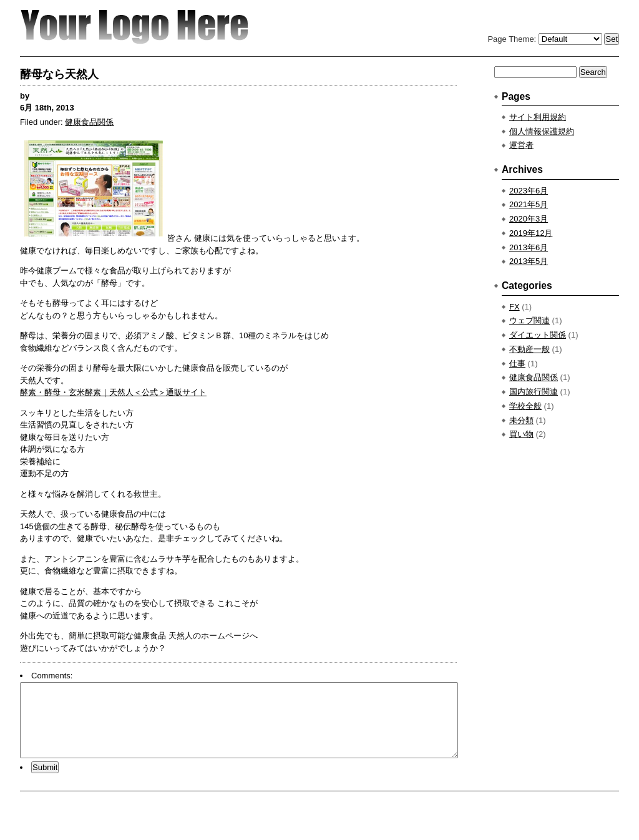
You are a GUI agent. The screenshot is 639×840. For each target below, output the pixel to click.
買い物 (521, 434)
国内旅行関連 (534, 392)
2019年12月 (531, 233)
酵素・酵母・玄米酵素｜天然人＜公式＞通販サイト (113, 392)
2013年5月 (529, 261)
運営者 (521, 145)
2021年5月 (529, 204)
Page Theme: (512, 39)
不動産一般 (529, 349)
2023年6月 (529, 191)
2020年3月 (529, 219)
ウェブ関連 (529, 320)
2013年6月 (529, 247)
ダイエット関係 (538, 335)
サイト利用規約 (538, 117)
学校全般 (525, 406)
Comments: (52, 676)
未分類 (521, 420)
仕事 (517, 364)
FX (515, 307)
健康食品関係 (89, 122)
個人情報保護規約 (542, 131)
